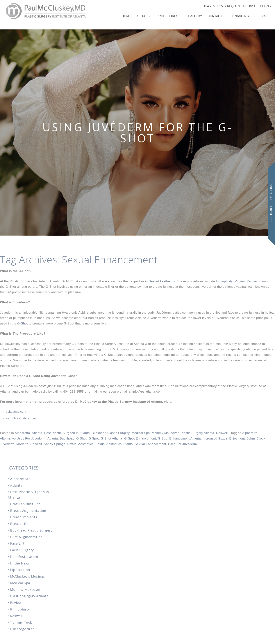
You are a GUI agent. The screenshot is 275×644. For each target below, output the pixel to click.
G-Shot (23, 323)
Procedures (167, 16)
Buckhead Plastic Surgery (111, 433)
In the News (20, 563)
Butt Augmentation (26, 537)
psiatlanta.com (16, 412)
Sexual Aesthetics (162, 281)
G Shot (81, 439)
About (142, 16)
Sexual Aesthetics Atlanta (114, 444)
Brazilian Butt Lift (25, 504)
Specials (262, 16)
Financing (240, 16)
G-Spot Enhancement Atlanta (179, 439)
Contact (215, 16)
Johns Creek (256, 439)
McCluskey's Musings (28, 576)
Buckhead (67, 439)
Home (126, 16)
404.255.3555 (213, 6)
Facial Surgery (22, 550)
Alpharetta (23, 433)
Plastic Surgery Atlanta (198, 433)
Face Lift (17, 543)
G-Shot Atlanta (112, 439)
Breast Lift (19, 524)
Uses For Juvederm (182, 444)
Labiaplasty (224, 281)
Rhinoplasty (20, 609)
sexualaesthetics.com (21, 418)
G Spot (94, 439)
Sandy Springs (55, 444)
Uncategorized (22, 629)
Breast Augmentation (28, 511)
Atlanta (37, 433)
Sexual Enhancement (150, 444)
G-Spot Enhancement (140, 439)
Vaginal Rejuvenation (250, 281)
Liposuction (20, 570)
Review (16, 603)
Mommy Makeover (165, 433)
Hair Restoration (24, 557)
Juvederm (7, 444)
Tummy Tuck (21, 622)
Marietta (22, 444)
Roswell (222, 433)
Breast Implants (24, 517)
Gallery (195, 16)
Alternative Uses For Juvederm (23, 439)
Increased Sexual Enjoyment (224, 439)
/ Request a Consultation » (248, 6)
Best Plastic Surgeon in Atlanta (67, 433)
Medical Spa (141, 433)
